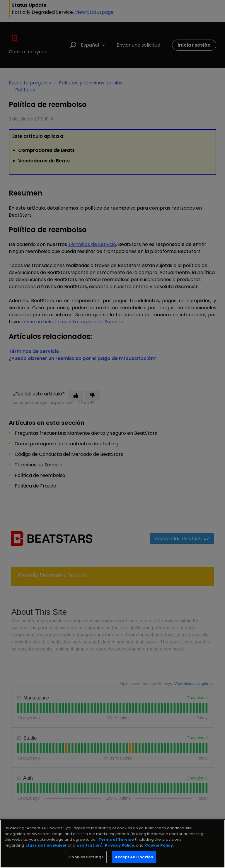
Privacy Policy (120, 845)
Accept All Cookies (134, 857)
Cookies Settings (86, 857)
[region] (112, 844)
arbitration (89, 845)
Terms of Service (116, 839)
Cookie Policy (159, 845)
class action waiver (46, 845)
